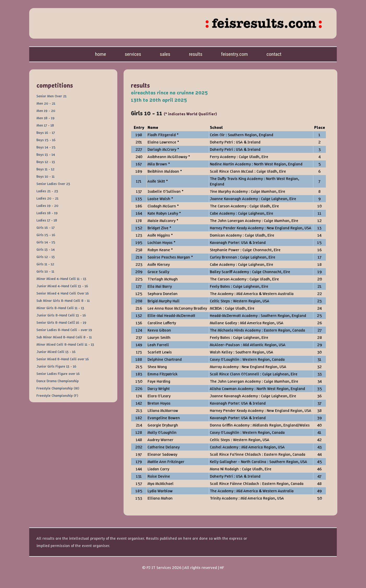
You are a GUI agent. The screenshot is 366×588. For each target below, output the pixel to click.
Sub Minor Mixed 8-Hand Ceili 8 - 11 (64, 337)
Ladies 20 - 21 (47, 198)
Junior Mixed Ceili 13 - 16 (56, 352)
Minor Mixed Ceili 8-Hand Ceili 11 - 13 (65, 344)
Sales (165, 54)
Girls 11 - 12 (45, 264)
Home (100, 54)
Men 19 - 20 (46, 111)
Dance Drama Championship (58, 381)
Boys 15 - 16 (46, 140)
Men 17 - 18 (45, 125)
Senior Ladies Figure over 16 (58, 374)
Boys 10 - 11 (45, 176)
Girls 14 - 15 (46, 242)
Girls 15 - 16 (46, 235)
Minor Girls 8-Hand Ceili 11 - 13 (60, 308)
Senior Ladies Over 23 (53, 184)
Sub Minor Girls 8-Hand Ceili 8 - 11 (63, 301)
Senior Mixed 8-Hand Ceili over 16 (63, 359)
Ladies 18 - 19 (47, 213)
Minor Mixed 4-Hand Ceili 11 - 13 (61, 279)
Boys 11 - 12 (45, 169)
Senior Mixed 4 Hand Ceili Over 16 (63, 293)
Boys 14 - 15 (46, 147)
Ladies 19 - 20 (47, 206)
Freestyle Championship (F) (57, 395)
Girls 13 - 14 (46, 249)
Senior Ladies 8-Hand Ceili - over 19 (64, 330)
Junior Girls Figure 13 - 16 (56, 366)
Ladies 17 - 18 (47, 220)
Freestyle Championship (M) (58, 388)
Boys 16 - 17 (46, 133)
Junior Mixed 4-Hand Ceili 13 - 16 (62, 286)
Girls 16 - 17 (45, 227)
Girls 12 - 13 (46, 257)
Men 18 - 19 (45, 118)
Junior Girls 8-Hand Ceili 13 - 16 (61, 315)
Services (133, 54)
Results (196, 54)
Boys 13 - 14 (46, 154)
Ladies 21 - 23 (47, 191)
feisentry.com (234, 54)
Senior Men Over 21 (51, 96)
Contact (274, 54)
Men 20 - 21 (46, 103)
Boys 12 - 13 (46, 162)
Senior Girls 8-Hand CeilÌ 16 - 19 (61, 322)
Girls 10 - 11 (45, 271)
